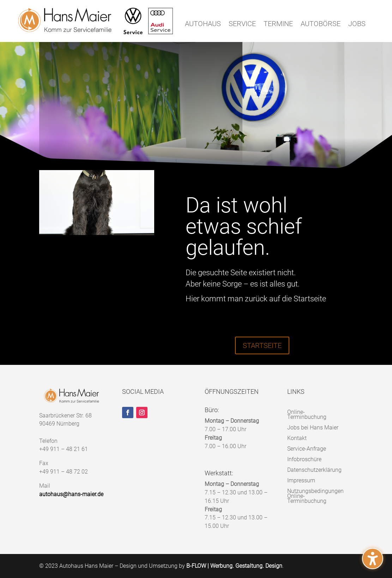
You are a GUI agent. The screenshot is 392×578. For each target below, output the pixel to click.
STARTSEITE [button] (262, 345)
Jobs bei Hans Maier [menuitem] (313, 427)
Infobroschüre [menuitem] (304, 459)
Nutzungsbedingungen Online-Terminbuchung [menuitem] (315, 496)
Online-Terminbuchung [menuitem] (307, 414)
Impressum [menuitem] (301, 480)
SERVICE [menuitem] (242, 25)
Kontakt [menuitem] (297, 438)
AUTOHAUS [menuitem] (203, 25)
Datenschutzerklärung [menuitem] (314, 469)
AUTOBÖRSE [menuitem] (321, 25)
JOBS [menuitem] (357, 25)
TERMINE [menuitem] (278, 25)
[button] (373, 559)
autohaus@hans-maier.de (71, 494)
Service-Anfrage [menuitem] (307, 448)
